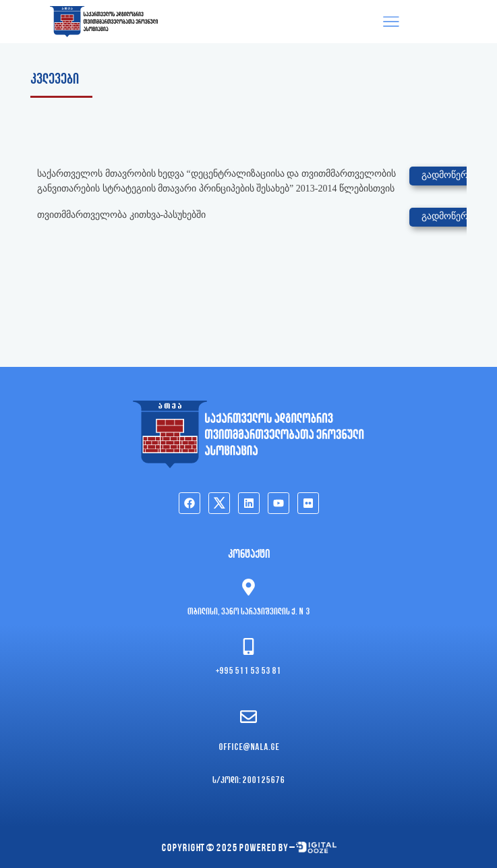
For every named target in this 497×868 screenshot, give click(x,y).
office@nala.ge (249, 748)
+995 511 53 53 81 (249, 671)
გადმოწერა (447, 175)
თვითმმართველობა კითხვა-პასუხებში (121, 215)
